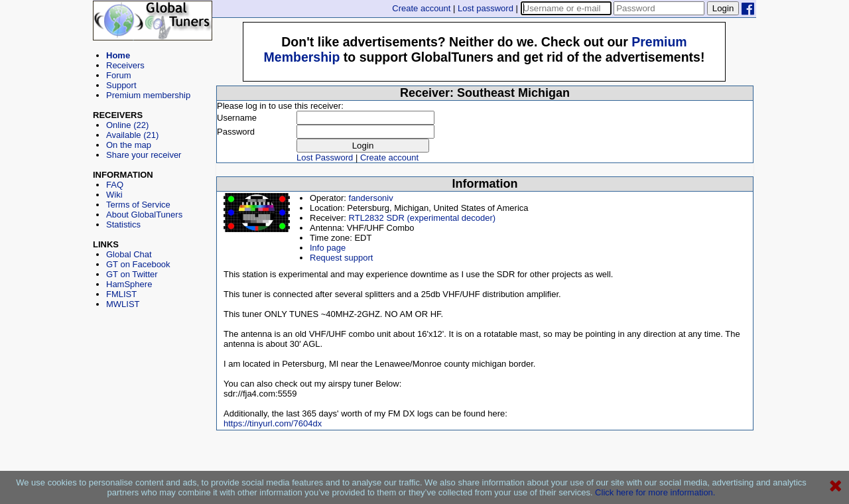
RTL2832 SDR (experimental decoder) (423, 218)
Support (121, 85)
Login (723, 8)
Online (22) (127, 125)
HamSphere (129, 284)
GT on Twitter (132, 274)
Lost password (486, 8)
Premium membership (148, 95)
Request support (341, 258)
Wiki (114, 195)
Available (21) (132, 135)
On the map (129, 145)
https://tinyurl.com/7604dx (273, 423)
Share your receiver (144, 155)
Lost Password (325, 157)
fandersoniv (371, 198)
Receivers (125, 65)
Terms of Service (138, 205)
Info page (328, 248)
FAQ (115, 185)
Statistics (123, 224)
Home (118, 55)
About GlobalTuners (144, 215)
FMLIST (121, 294)
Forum (119, 75)
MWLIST (123, 304)
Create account (421, 8)
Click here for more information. (655, 492)
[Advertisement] (153, 369)
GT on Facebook (138, 264)
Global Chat (129, 254)
